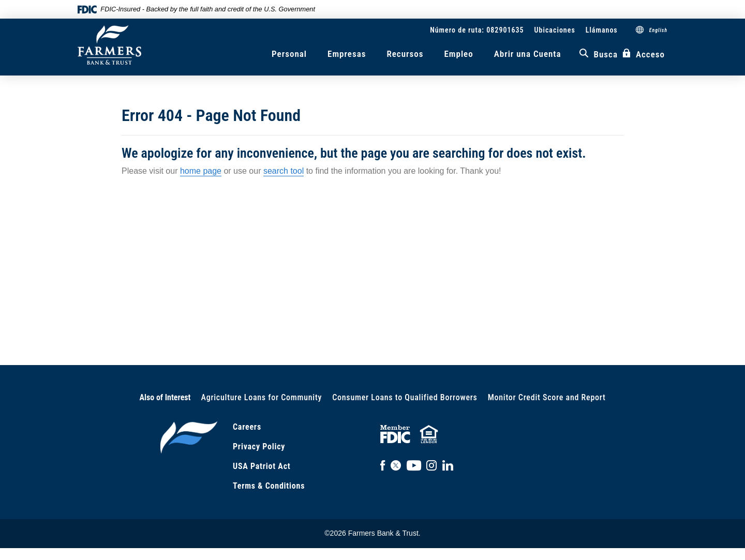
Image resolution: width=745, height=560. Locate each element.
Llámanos (602, 30)
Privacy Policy (259, 447)
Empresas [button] (347, 54)
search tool (284, 171)
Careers (247, 427)
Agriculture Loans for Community (262, 397)
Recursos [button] (405, 54)
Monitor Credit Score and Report (547, 397)
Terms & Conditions (269, 486)
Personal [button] (289, 54)
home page (201, 171)
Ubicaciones (555, 30)
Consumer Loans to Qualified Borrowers (405, 397)
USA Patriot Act (262, 466)
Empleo (458, 54)
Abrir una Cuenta (528, 54)
